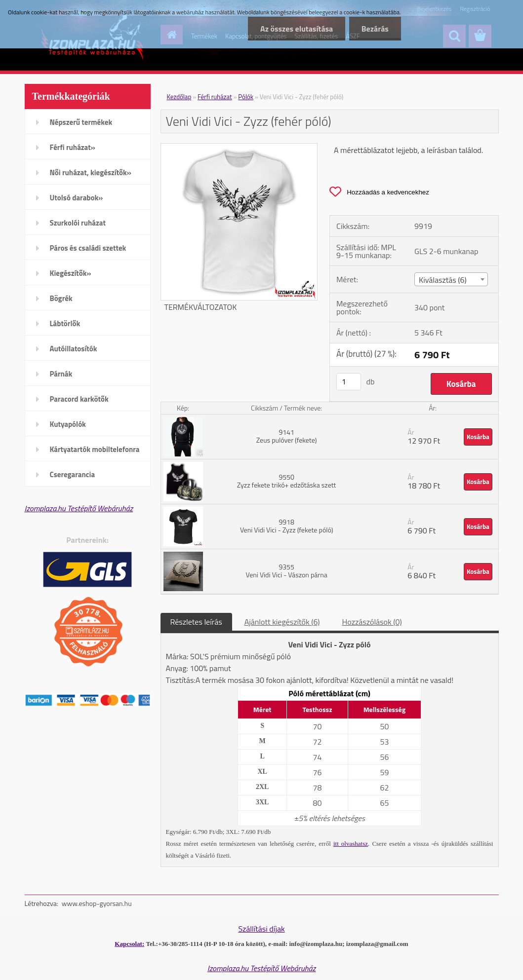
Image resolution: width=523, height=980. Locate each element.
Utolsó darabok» (77, 198)
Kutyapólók (68, 424)
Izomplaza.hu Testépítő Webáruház (79, 508)
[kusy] (349, 382)
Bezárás (375, 29)
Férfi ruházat (215, 97)
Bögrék (61, 298)
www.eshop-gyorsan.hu (97, 903)
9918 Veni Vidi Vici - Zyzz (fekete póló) (286, 526)
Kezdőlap (179, 97)
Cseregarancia (73, 474)
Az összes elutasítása (296, 29)
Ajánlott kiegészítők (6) (282, 622)
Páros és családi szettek (88, 248)
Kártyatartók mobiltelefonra (95, 449)
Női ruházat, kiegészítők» (91, 172)
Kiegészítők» (71, 273)
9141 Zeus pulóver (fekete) (287, 436)
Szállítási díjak (261, 929)
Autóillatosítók (74, 349)
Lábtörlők (65, 323)
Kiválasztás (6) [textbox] (443, 280)
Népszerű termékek (81, 122)
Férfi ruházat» (73, 147)
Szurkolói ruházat (78, 223)
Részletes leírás (196, 622)
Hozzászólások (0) (372, 622)
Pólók (246, 97)
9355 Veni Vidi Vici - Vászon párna (286, 571)
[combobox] (451, 279)
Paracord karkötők (79, 399)
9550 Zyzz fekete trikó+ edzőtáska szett (287, 481)
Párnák (61, 374)
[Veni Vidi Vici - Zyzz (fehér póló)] (239, 148)
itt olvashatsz (351, 844)
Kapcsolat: (129, 944)
